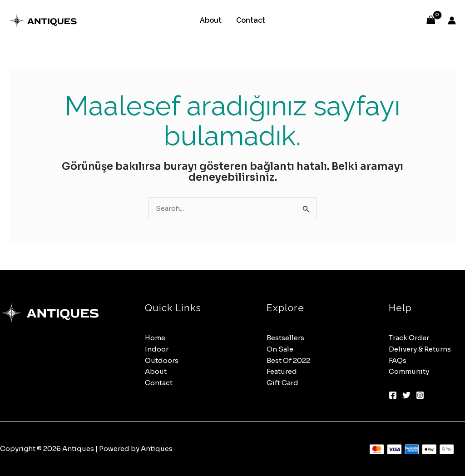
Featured (282, 371)
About (211, 20)
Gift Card (282, 383)
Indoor (157, 349)
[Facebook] (393, 395)
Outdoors (162, 360)
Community (409, 371)
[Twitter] (406, 395)
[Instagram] (420, 395)
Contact (251, 20)
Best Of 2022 (288, 360)
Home (155, 338)
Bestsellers (285, 338)
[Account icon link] (452, 20)
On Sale (280, 349)
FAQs (398, 360)
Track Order (409, 338)
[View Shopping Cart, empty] (431, 21)
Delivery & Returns (420, 349)
